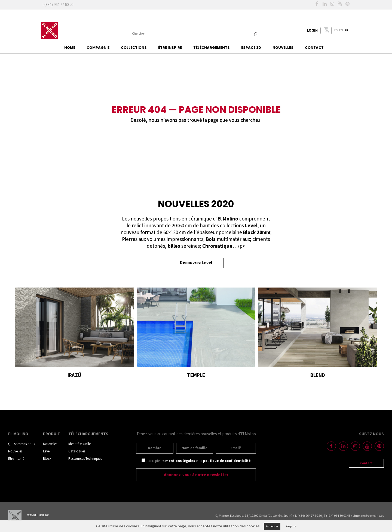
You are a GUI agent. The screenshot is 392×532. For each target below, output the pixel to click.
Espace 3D (251, 48)
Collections (134, 48)
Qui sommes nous (22, 444)
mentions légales (180, 461)
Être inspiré (170, 48)
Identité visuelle (79, 444)
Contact (314, 48)
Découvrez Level (196, 263)
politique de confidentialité (227, 461)
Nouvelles (283, 48)
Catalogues (77, 451)
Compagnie (98, 48)
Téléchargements (212, 48)
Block (47, 459)
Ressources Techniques (85, 459)
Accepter (272, 526)
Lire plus (290, 526)
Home (70, 48)
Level (47, 451)
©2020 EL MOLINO (38, 515)
